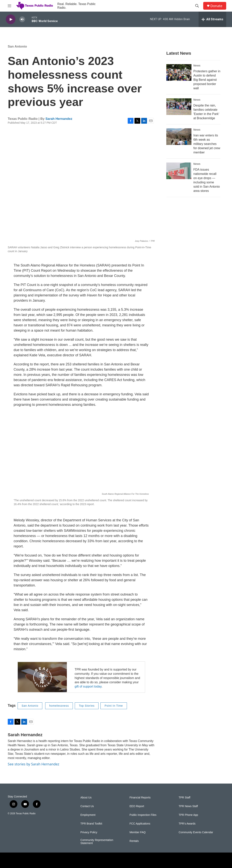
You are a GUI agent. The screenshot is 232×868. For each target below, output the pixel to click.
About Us (86, 798)
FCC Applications (140, 824)
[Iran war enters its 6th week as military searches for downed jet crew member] (179, 137)
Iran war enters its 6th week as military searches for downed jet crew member (207, 144)
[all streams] (212, 19)
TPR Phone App (188, 815)
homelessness (59, 706)
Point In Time (114, 706)
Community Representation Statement (97, 842)
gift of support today (88, 686)
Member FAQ (138, 832)
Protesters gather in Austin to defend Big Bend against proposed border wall (207, 80)
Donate (216, 6)
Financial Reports (140, 798)
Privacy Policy (89, 832)
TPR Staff (184, 798)
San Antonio (17, 46)
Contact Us (87, 806)
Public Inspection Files (143, 815)
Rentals (134, 841)
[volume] (22, 19)
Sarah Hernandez (59, 119)
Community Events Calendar (196, 832)
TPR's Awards (187, 824)
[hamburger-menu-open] (9, 6)
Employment (88, 815)
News (197, 66)
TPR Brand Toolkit (91, 824)
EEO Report (137, 806)
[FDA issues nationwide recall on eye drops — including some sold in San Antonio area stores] (179, 171)
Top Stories (87, 706)
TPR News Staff (188, 806)
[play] (11, 19)
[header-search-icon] (197, 6)
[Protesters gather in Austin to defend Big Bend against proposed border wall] (179, 72)
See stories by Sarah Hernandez (34, 764)
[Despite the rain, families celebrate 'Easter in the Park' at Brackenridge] (179, 107)
